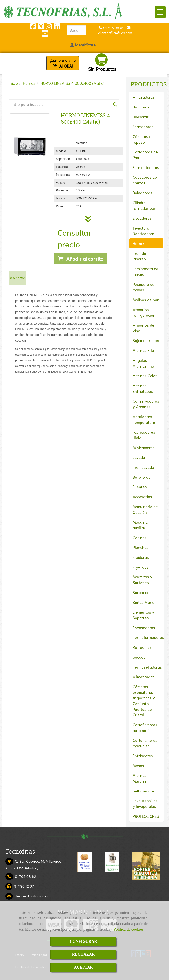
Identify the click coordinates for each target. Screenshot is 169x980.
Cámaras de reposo (143, 139)
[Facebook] (33, 27)
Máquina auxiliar (140, 525)
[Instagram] (49, 27)
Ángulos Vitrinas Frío (143, 363)
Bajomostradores (148, 340)
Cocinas (140, 537)
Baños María (144, 602)
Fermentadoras (146, 167)
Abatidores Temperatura (144, 419)
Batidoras (141, 107)
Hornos (139, 243)
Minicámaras (144, 447)
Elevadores (142, 218)
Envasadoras (144, 627)
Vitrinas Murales (140, 778)
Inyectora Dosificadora (143, 231)
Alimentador (143, 677)
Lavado (139, 457)
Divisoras (141, 117)
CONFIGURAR (83, 941)
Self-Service (144, 791)
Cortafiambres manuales (145, 743)
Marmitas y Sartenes (142, 579)
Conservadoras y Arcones (146, 404)
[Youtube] (45, 34)
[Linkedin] (57, 27)
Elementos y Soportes (143, 615)
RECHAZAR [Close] (83, 954)
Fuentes (140, 487)
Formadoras (143, 126)
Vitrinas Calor (145, 375)
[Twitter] (41, 27)
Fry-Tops (141, 567)
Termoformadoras (148, 637)
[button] (83, 45)
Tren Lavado (143, 467)
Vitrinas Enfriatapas (143, 388)
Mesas (138, 765)
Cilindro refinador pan (144, 205)
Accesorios (142, 496)
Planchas (141, 547)
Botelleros (141, 477)
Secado (139, 657)
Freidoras (141, 557)
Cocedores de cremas (145, 180)
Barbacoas (142, 592)
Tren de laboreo (139, 256)
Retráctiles (142, 647)
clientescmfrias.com (31, 896)
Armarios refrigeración (144, 312)
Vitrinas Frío (143, 350)
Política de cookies (129, 929)
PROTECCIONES (146, 816)
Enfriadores (143, 756)
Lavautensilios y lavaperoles (145, 803)
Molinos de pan (146, 300)
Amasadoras (144, 97)
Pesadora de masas (144, 287)
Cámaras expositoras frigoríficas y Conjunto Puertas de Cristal (144, 701)
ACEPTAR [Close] (83, 967)
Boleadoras (142, 193)
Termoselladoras (147, 667)
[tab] (17, 278)
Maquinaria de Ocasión (145, 509)
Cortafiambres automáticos (145, 727)
